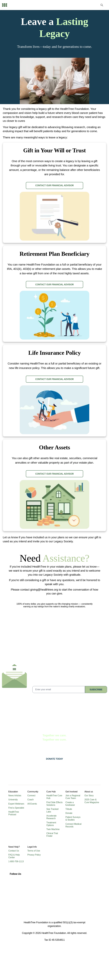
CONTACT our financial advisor (54, 189)
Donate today (54, 783)
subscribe (96, 713)
